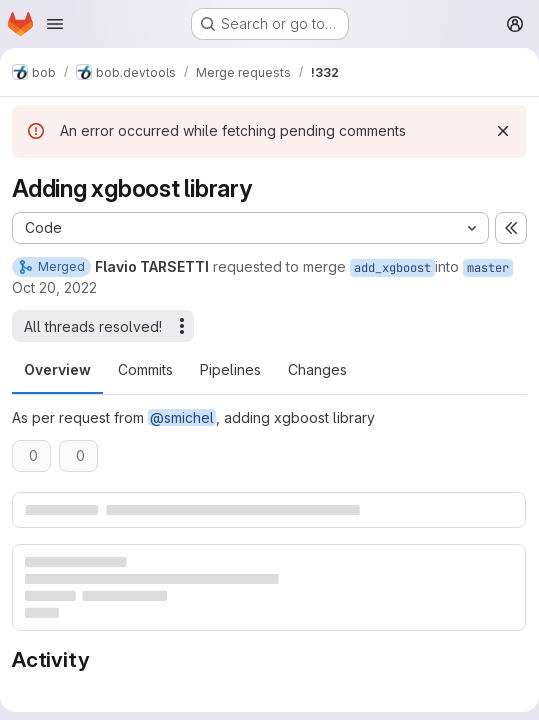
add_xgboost (392, 268)
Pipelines (230, 369)
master (488, 268)
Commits (145, 369)
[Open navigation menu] (55, 24)
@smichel (182, 417)
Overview (57, 369)
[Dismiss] (503, 131)
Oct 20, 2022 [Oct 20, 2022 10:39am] (54, 287)
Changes (317, 369)
